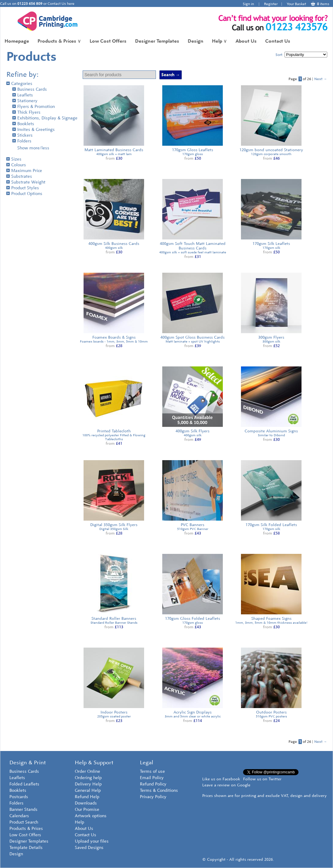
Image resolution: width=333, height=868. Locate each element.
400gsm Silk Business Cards (114, 244)
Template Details (26, 848)
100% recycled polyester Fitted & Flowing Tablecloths (114, 437)
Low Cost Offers (108, 41)
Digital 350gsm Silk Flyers (114, 525)
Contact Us (278, 41)
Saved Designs (89, 848)
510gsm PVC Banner (193, 529)
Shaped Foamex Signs (271, 618)
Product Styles (23, 188)
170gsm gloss (193, 154)
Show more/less (33, 148)
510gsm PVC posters (271, 716)
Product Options (24, 194)
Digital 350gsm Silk (114, 529)
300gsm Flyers (271, 337)
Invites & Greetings (34, 130)
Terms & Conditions (159, 790)
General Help (88, 790)
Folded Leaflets (24, 784)
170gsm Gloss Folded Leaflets (193, 618)
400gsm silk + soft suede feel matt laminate (193, 252)
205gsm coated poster (114, 716)
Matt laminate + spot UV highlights (193, 341)
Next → (321, 79)
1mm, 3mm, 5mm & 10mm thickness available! (271, 623)
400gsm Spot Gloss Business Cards (193, 337)
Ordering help (88, 778)
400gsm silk (114, 248)
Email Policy (152, 778)
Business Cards (30, 89)
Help (219, 41)
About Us (246, 41)
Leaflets (23, 95)
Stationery (25, 101)
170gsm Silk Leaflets (271, 244)
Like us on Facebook (221, 779)
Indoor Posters (114, 712)
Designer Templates (157, 41)
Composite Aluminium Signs (271, 431)
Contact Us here (61, 4)
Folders (22, 141)
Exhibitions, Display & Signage (45, 118)
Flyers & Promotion (34, 107)
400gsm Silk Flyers (193, 431)
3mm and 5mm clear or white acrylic (193, 716)
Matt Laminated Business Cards (114, 150)
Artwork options (91, 816)
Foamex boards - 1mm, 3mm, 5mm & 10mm (114, 341)
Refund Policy (153, 784)
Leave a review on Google (226, 785)
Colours (16, 165)
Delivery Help (88, 784)
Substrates (19, 176)
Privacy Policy (153, 797)
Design (196, 41)
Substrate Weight (26, 182)
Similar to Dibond (271, 435)
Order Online (87, 771)
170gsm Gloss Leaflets (193, 150)
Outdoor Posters (271, 712)
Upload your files (92, 841)
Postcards (19, 797)
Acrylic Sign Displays (193, 712)
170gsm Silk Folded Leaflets (271, 525)
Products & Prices (59, 41)
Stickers (23, 135)
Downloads (86, 803)
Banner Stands (23, 809)
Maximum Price (24, 171)
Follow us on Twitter (262, 779)
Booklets (23, 124)
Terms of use (152, 771)
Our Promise (87, 809)
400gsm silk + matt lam (114, 154)
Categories (19, 84)
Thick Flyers (26, 112)
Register (271, 4)
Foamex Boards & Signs (114, 337)
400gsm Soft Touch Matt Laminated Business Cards (193, 246)
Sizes (14, 159)
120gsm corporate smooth (271, 154)
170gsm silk (271, 248)
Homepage (17, 41)
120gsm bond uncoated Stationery (271, 150)
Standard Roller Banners (114, 618)
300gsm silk (271, 341)
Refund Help (87, 797)
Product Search (24, 822)
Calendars (19, 816)
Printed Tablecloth (114, 431)
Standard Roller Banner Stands (114, 623)
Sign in (248, 4)
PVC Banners (193, 525)
